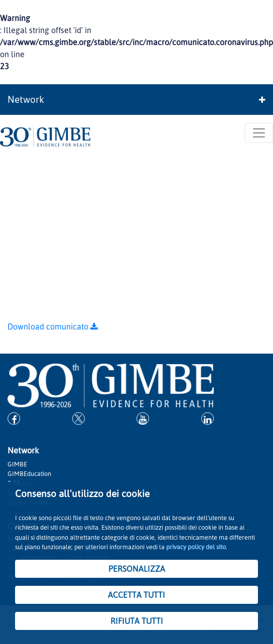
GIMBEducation (29, 473)
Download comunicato (53, 327)
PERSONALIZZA (137, 569)
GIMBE (220, 237)
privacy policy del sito (196, 547)
